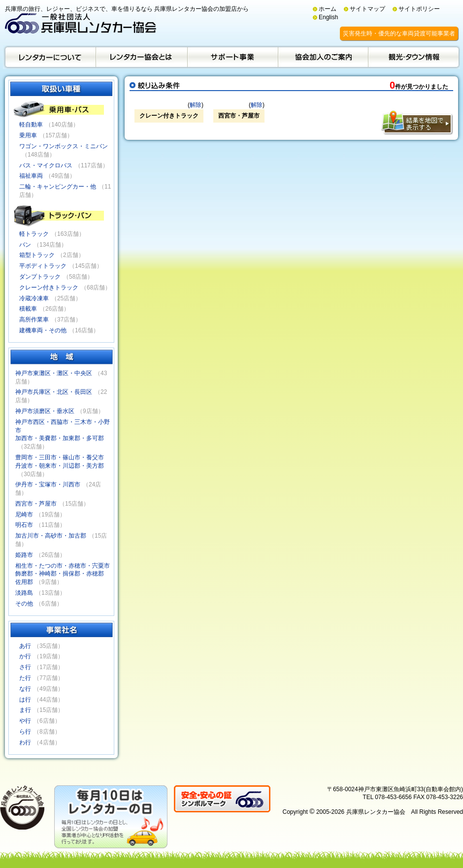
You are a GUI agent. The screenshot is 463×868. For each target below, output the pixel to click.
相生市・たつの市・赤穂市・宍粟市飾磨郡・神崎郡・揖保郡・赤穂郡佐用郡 (63, 574)
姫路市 (24, 555)
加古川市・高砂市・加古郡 (51, 536)
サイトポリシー (419, 9)
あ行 (25, 646)
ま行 (25, 710)
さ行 (25, 667)
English (328, 17)
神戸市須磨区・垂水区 (45, 411)
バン (25, 245)
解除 (196, 105)
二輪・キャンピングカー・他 (58, 187)
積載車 (28, 309)
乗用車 (28, 135)
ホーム (328, 9)
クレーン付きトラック (49, 288)
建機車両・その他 (43, 330)
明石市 (24, 525)
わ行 (25, 742)
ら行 (25, 732)
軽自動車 (31, 125)
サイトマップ (367, 9)
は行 (25, 700)
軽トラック (34, 234)
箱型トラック (37, 255)
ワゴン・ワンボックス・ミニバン (64, 146)
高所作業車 (34, 320)
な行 (25, 689)
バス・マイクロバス (46, 165)
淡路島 (24, 593)
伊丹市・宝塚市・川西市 (48, 484)
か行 (25, 656)
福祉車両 (31, 176)
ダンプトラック (40, 277)
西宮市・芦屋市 (36, 504)
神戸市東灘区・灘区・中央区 (54, 373)
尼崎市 (24, 514)
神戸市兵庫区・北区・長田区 (54, 392)
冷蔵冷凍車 (34, 298)
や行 (25, 721)
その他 (24, 604)
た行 (25, 678)
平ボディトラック (43, 266)
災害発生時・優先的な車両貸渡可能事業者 (399, 33)
